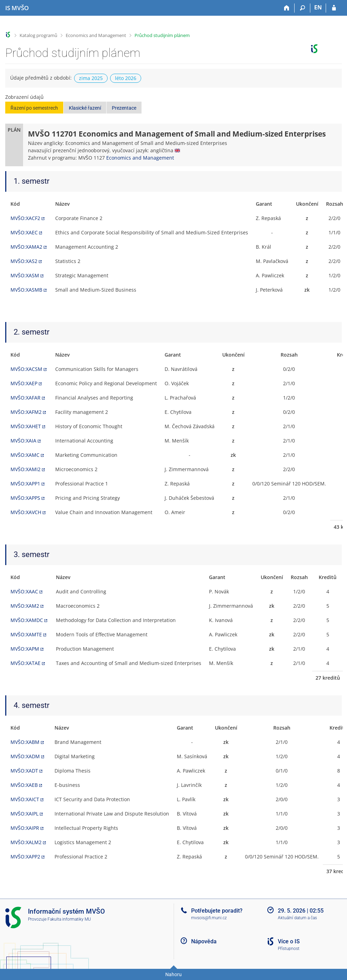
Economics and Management (96, 35)
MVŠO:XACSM (26, 369)
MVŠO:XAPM (25, 649)
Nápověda (204, 941)
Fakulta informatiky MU (69, 919)
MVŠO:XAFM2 (26, 412)
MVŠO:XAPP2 (25, 857)
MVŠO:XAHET (26, 426)
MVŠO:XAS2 (24, 261)
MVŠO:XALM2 (26, 842)
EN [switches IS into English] (318, 7)
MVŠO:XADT (24, 771)
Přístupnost (289, 949)
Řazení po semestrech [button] (34, 108)
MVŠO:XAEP (24, 383)
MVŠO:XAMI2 (26, 469)
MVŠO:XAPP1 (25, 484)
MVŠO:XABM (25, 742)
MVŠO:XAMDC (27, 620)
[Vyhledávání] (302, 8)
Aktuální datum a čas (297, 918)
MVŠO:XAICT (25, 799)
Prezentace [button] (124, 108)
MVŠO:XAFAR (26, 398)
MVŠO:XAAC (24, 591)
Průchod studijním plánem (162, 35)
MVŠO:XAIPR (25, 828)
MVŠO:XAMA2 (26, 247)
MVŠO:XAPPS (25, 498)
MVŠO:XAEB (24, 785)
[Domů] (287, 8)
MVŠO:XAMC (25, 455)
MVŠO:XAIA (23, 441)
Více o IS (289, 941)
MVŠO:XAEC (24, 232)
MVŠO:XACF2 (25, 218)
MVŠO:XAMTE (26, 634)
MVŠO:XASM (25, 275)
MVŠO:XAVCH (26, 512)
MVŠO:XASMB (26, 290)
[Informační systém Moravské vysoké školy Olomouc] (17, 8)
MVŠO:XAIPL (24, 814)
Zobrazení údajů (24, 97)
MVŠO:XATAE (26, 663)
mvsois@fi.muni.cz (209, 918)
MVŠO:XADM (25, 756)
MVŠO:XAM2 (25, 606)
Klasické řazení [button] (85, 108)
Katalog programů (38, 35)
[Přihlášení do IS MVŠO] (334, 8)
